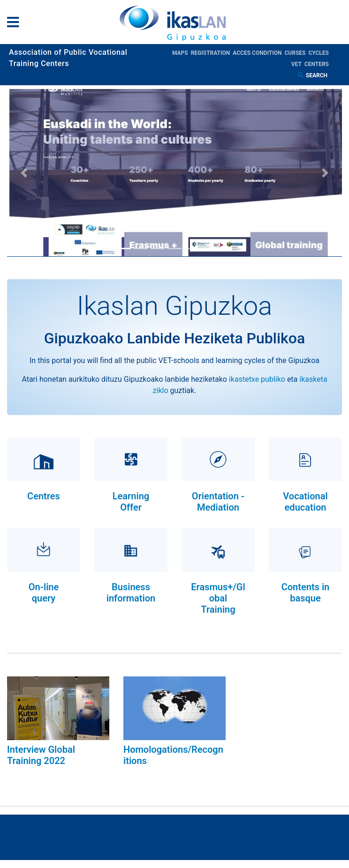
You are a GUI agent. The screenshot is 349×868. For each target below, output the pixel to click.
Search (317, 75)
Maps (182, 53)
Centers (317, 64)
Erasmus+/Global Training (218, 598)
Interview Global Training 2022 (41, 755)
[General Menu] (16, 24)
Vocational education (305, 502)
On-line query (44, 593)
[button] (24, 173)
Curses (296, 53)
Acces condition (258, 53)
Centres (44, 496)
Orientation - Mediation (218, 502)
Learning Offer (131, 502)
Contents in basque (306, 593)
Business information (131, 593)
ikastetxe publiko (257, 379)
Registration (212, 53)
